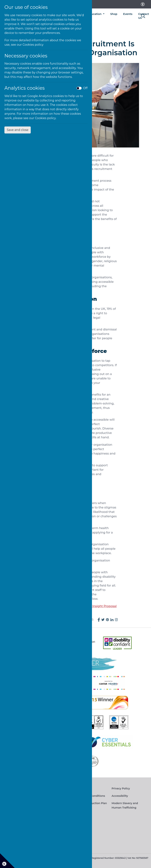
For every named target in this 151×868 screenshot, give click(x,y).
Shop (114, 14)
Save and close (18, 130)
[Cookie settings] (7, 861)
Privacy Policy (121, 788)
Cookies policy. (46, 118)
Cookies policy (33, 45)
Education (95, 14)
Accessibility (120, 796)
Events (128, 14)
